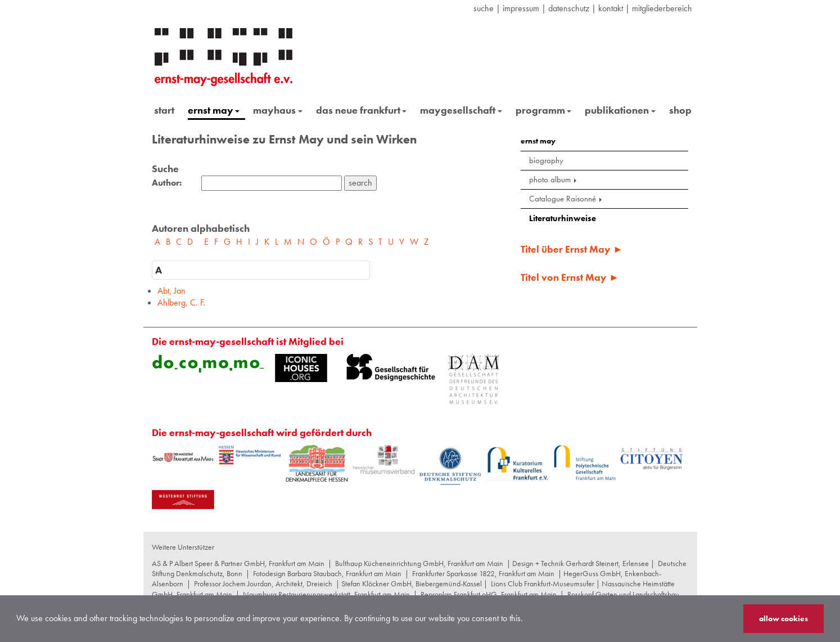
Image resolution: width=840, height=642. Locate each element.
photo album (554, 179)
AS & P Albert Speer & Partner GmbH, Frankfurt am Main (238, 563)
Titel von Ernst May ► (570, 277)
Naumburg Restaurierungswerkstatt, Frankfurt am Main (326, 594)
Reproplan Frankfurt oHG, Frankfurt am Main (489, 594)
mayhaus (278, 110)
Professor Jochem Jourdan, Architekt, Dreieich (263, 583)
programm (544, 110)
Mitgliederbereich (662, 8)
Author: (167, 183)
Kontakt (611, 8)
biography (546, 160)
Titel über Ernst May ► (572, 249)
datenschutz (569, 8)
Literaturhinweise (563, 218)
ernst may (214, 110)
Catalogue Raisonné (566, 199)
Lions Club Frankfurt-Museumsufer (543, 583)
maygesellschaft (461, 110)
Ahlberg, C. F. (181, 302)
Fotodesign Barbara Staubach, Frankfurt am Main (327, 573)
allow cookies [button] (783, 618)
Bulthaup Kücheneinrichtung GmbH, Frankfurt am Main (419, 563)
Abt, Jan (171, 291)
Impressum (521, 8)
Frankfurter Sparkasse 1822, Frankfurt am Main (483, 573)
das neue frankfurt (362, 110)
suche (484, 8)
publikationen (620, 110)
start (164, 110)
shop (680, 110)
